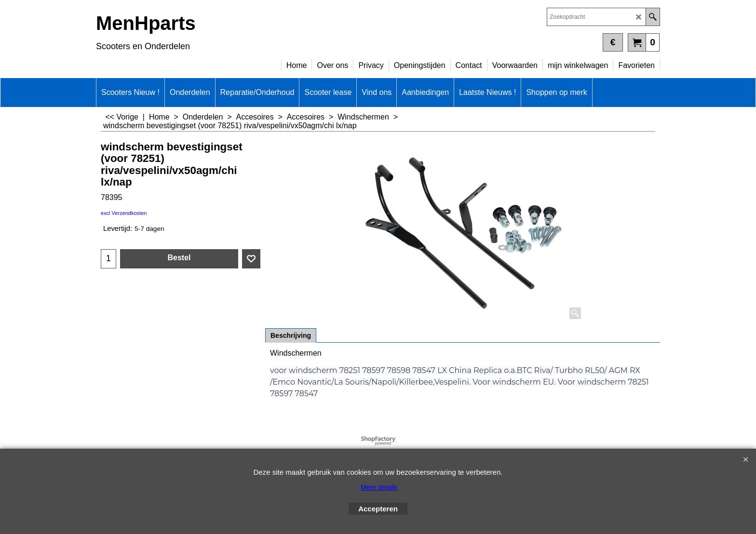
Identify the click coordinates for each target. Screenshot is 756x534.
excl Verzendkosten (124, 213)
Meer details (379, 487)
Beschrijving (291, 335)
